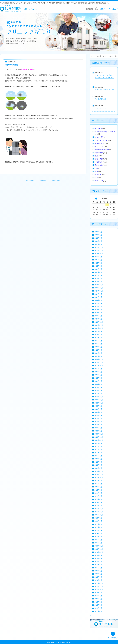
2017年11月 (99, 549)
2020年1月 (98, 468)
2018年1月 (98, 543)
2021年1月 (98, 431)
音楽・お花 (99, 181)
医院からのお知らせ (102, 150)
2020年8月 (98, 446)
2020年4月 (98, 459)
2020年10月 (99, 440)
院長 (96, 178)
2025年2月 (98, 279)
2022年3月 (98, 387)
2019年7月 (98, 487)
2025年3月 (98, 275)
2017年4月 (98, 571)
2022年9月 (98, 369)
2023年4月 (98, 347)
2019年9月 (98, 481)
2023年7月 (98, 338)
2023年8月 (98, 334)
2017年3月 (98, 574)
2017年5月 (98, 568)
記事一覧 (43, 181)
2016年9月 (98, 593)
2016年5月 (98, 605)
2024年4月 (98, 310)
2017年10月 (99, 552)
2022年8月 (98, 372)
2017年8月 (98, 558)
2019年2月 (98, 502)
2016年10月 (99, 589)
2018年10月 (99, 515)
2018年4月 (98, 534)
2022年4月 (98, 384)
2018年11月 (99, 512)
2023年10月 (99, 328)
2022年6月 (98, 378)
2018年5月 (98, 530)
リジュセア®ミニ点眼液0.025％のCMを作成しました (104, 78)
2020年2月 (98, 465)
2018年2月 (98, 540)
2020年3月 (98, 462)
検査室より (99, 162)
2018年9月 (98, 518)
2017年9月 (98, 555)
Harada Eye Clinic (54, 642)
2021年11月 (99, 400)
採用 (96, 156)
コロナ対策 (99, 137)
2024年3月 (98, 313)
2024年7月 (98, 300)
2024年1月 (98, 319)
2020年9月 (98, 443)
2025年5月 (98, 269)
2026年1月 (98, 244)
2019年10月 (99, 478)
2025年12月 (99, 247)
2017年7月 (98, 561)
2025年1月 (98, 282)
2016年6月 (98, 602)
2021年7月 (98, 412)
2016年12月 (99, 583)
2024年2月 (98, 316)
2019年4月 (98, 496)
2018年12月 (99, 509)
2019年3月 (98, 499)
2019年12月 (99, 471)
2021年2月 (98, 428)
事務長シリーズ (100, 143)
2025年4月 (98, 272)
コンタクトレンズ (101, 140)
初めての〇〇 (100, 147)
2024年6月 (98, 303)
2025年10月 (99, 254)
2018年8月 (98, 521)
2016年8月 (98, 596)
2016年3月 (98, 611)
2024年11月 (99, 288)
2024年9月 (98, 294)
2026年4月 (98, 235)
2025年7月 (98, 263)
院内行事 (98, 175)
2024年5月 (98, 307)
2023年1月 (98, 356)
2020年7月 (98, 449)
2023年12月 (99, 322)
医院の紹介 (99, 153)
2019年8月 (98, 484)
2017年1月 (98, 580)
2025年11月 (99, 250)
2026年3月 (98, 238)
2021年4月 (98, 422)
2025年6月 (98, 266)
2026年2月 (98, 241)
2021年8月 (98, 409)
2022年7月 (98, 375)
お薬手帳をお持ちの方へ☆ (104, 90)
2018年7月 (98, 524)
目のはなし (99, 165)
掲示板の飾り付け (101, 99)
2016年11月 (99, 586)
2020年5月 (98, 456)
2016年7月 (98, 599)
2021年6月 (98, 415)
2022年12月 (99, 359)
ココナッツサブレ (101, 108)
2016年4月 (98, 608)
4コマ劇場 (98, 128)
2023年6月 (98, 341)
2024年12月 (99, 285)
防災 (96, 171)
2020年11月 (99, 437)
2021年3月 (98, 425)
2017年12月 (99, 546)
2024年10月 (99, 291)
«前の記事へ (30, 181)
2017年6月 (98, 565)
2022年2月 (98, 390)
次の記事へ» (56, 181)
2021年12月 (99, 397)
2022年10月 (99, 366)
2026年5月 (98, 232)
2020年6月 (98, 453)
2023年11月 (99, 325)
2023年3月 (98, 350)
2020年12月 (99, 434)
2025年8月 (98, 260)
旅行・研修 (99, 159)
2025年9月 (98, 257)
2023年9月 (98, 331)
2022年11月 (99, 362)
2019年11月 (99, 474)
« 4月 (96, 199)
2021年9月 (98, 406)
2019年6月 (98, 490)
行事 (96, 168)
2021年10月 (99, 403)
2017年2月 (98, 577)
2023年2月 (98, 353)
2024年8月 (98, 297)
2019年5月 (98, 493)
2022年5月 (98, 381)
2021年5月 (98, 419)
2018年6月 (98, 527)
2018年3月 (98, 537)
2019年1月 (98, 506)
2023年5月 (98, 344)
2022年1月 (98, 394)
